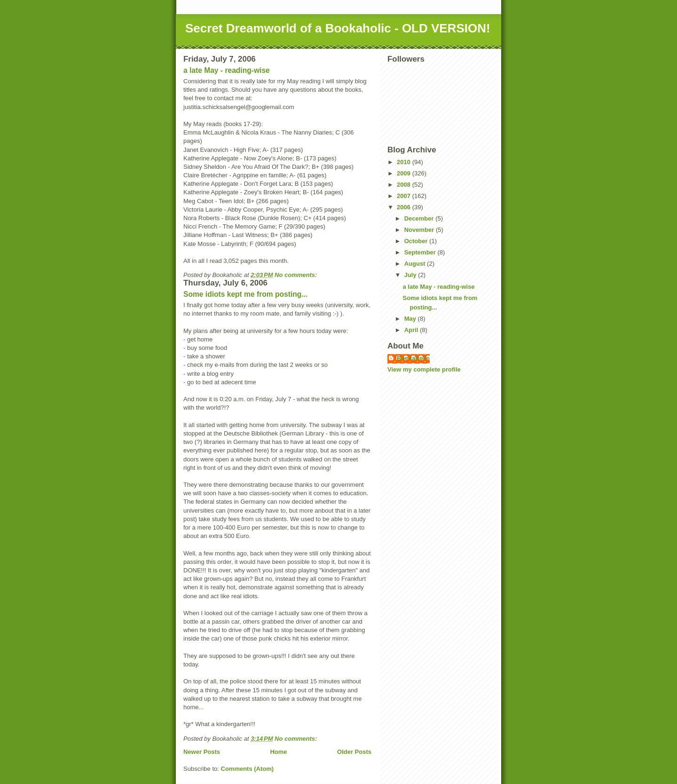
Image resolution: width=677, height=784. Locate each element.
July (411, 275)
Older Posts (354, 752)
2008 (405, 185)
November (420, 230)
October (417, 241)
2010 (405, 162)
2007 (405, 196)
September (421, 252)
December (420, 218)
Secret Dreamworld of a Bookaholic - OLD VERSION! (338, 28)
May (411, 319)
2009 (405, 173)
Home (278, 752)
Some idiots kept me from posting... (245, 294)
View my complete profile (424, 369)
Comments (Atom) (248, 769)
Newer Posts (202, 752)
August (416, 264)
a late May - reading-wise (227, 70)
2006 (405, 207)
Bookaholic (413, 358)
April (412, 330)
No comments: (297, 275)
